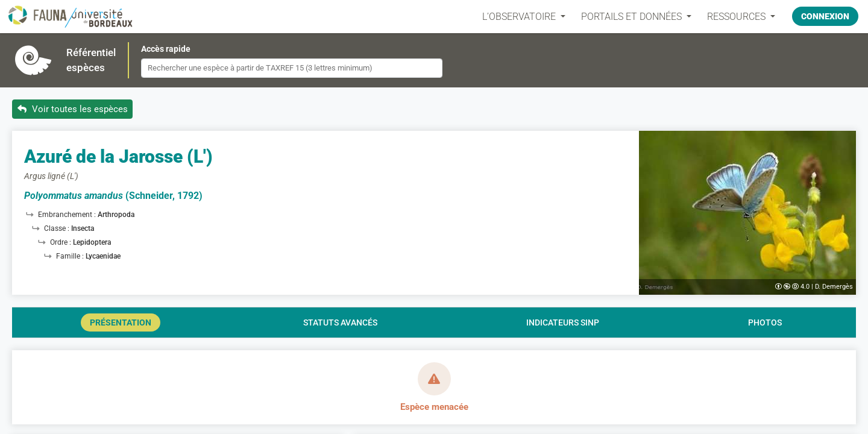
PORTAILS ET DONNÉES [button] (633, 17)
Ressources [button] (737, 17)
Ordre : (61, 242)
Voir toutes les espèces (73, 109)
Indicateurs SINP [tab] (563, 322)
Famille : (71, 256)
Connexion (825, 16)
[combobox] (292, 68)
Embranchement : (68, 215)
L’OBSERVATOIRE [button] (520, 17)
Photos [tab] (765, 322)
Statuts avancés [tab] (340, 322)
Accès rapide (166, 49)
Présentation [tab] (121, 322)
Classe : (58, 228)
